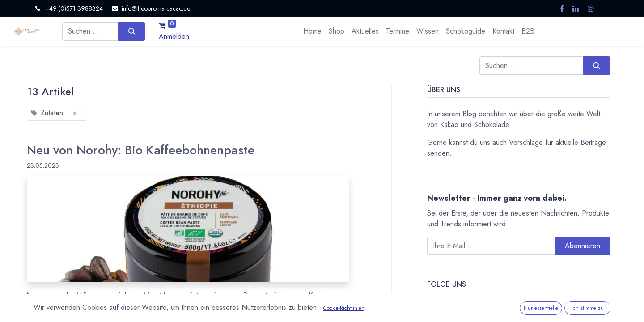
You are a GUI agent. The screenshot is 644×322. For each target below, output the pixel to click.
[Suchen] (132, 31)
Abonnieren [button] (583, 246)
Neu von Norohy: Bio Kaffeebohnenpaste (141, 150)
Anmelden (174, 36)
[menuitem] (312, 31)
